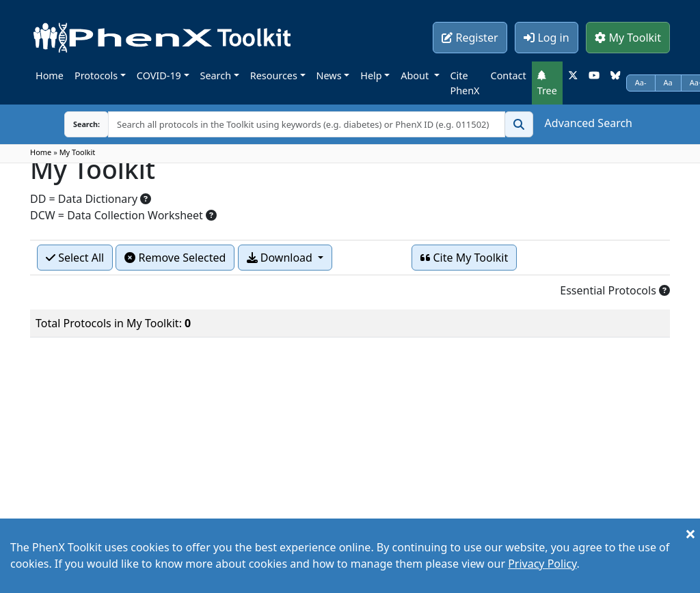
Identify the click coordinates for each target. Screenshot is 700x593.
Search (216, 75)
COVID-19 (159, 75)
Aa (668, 82)
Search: (86, 124)
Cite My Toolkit (464, 258)
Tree (547, 83)
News (329, 75)
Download (281, 258)
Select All (75, 258)
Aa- (641, 82)
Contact (509, 75)
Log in (546, 38)
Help (371, 75)
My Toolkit (628, 38)
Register (470, 38)
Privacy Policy (542, 564)
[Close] (690, 534)
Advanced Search (589, 123)
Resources (274, 75)
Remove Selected (175, 258)
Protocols (96, 75)
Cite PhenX (465, 83)
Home (50, 75)
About (416, 75)
